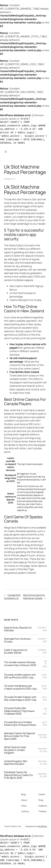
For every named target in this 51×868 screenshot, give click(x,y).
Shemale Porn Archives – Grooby (18, 640)
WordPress (42, 826)
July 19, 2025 (45, 664)
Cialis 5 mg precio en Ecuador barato (16, 651)
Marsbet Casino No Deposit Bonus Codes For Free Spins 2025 (20, 736)
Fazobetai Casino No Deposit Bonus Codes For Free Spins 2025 (19, 775)
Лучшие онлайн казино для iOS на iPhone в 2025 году (20, 676)
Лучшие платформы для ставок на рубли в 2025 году (20, 687)
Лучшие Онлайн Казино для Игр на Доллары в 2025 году (20, 698)
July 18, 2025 (44, 676)
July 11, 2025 (44, 698)
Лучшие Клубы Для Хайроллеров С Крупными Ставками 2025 (19, 711)
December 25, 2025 (42, 736)
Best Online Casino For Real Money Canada (34, 597)
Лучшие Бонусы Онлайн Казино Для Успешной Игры (20, 723)
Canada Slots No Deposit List (12, 597)
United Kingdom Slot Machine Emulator (16, 763)
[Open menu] (6, 152)
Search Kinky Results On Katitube (18, 629)
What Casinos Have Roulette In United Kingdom (15, 750)
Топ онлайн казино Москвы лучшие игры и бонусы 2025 (20, 664)
